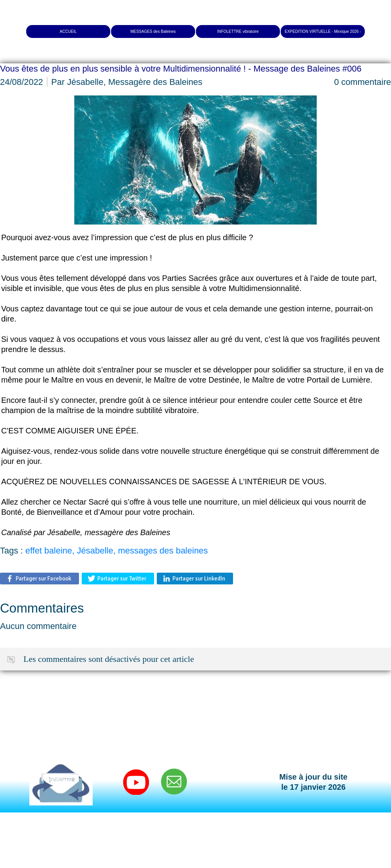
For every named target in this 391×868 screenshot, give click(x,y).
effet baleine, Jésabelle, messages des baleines (117, 551)
